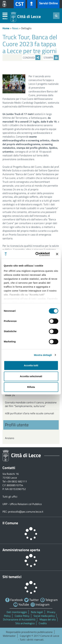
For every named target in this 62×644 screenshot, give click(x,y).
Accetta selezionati (31, 376)
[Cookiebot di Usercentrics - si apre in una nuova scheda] (37, 254)
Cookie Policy (22, 616)
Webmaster (9, 636)
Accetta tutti (31, 365)
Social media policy (44, 616)
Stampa (51, 58)
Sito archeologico (25, 623)
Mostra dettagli (43, 355)
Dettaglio (26, 28)
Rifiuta (31, 387)
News (15, 28)
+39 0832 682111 (17, 481)
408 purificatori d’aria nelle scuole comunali (30, 413)
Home (6, 28)
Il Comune (10, 523)
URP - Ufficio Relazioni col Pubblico (22, 504)
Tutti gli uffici (10, 497)
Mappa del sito (48, 619)
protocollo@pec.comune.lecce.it (26, 512)
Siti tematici (12, 577)
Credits (43, 623)
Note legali (37, 612)
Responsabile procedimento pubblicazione (29, 632)
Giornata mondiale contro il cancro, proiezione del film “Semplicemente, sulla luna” (31, 404)
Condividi (32, 58)
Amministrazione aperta (21, 550)
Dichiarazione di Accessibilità (19, 619)
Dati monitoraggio (17, 612)
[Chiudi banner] (57, 254)
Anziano (10, 438)
